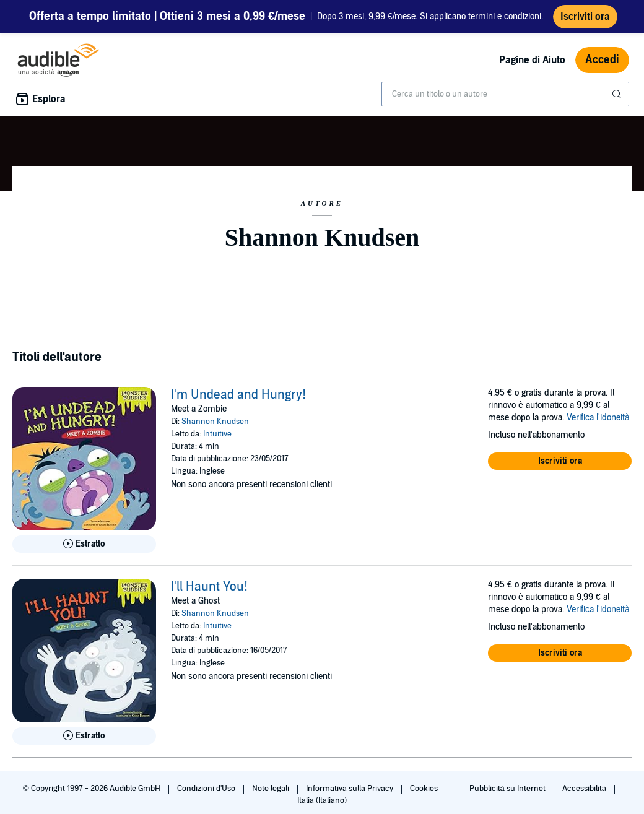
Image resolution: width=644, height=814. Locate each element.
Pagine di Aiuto (532, 65)
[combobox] (505, 99)
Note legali (272, 794)
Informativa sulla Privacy (350, 794)
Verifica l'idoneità (598, 422)
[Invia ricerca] (618, 99)
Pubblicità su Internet (508, 794)
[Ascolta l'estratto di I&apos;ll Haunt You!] (84, 741)
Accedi (602, 65)
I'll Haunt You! (209, 592)
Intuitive (217, 439)
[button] (560, 466)
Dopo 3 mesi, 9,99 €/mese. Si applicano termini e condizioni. (286, 19)
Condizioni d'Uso (207, 794)
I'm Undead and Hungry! (238, 400)
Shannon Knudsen (215, 426)
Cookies (425, 794)
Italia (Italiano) (322, 805)
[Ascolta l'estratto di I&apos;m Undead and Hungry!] (84, 549)
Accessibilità (585, 794)
